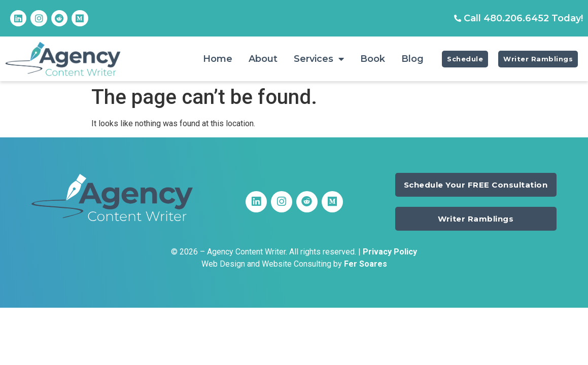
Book (373, 59)
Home (218, 59)
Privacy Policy (390, 252)
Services (319, 59)
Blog (412, 59)
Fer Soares (366, 264)
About (263, 59)
